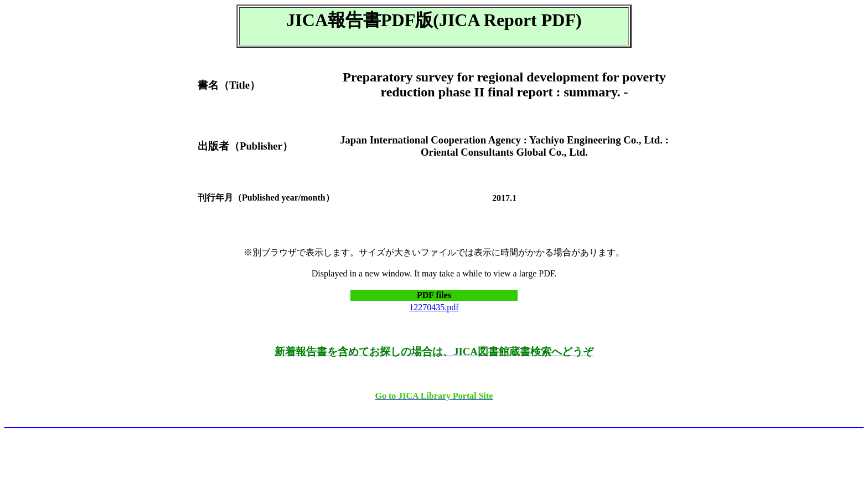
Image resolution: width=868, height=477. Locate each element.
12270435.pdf (434, 307)
